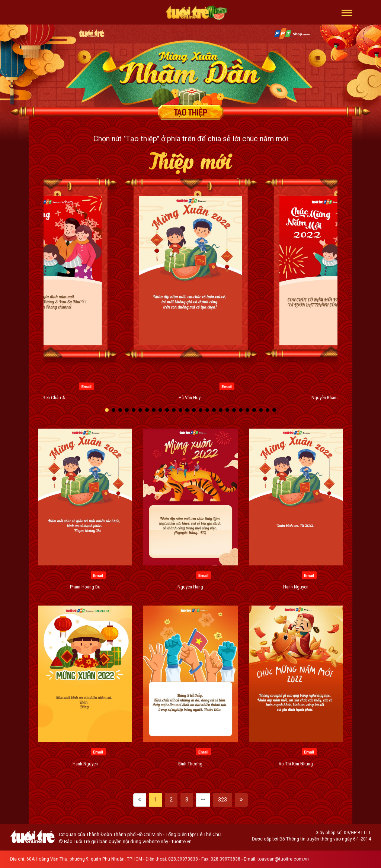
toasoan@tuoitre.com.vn (283, 859)
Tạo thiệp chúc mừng (190, 112)
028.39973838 (183, 859)
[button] (347, 12)
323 (222, 800)
